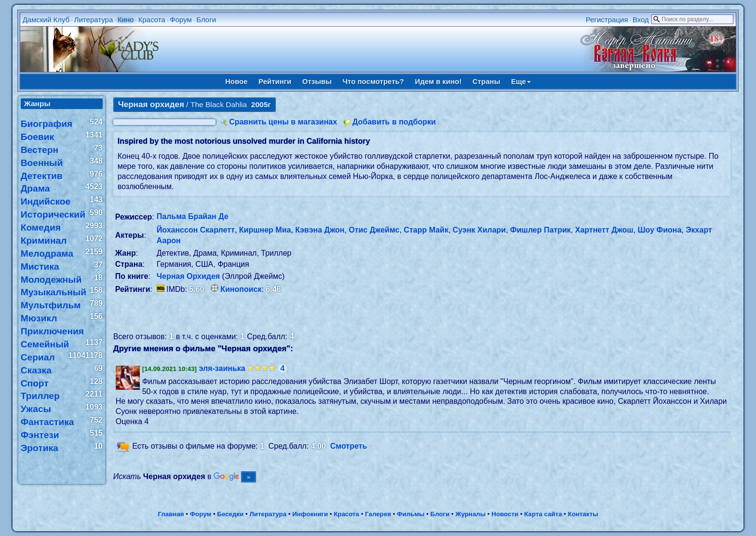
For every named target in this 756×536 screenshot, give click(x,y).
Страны (486, 81)
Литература (94, 20)
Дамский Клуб (46, 20)
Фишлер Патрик (540, 230)
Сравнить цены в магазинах (283, 122)
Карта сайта (543, 514)
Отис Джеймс (374, 230)
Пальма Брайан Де (193, 216)
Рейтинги (275, 81)
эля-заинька (222, 368)
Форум (181, 20)
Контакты (583, 514)
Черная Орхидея (188, 276)
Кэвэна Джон (320, 230)
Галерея (378, 514)
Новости (505, 514)
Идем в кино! (438, 81)
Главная (171, 514)
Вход (641, 20)
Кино (126, 20)
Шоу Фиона (659, 230)
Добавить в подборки (394, 122)
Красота (152, 20)
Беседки (230, 514)
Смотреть (349, 446)
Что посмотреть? (373, 81)
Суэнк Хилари (479, 230)
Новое (236, 81)
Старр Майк (426, 230)
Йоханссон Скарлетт (196, 230)
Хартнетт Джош (604, 230)
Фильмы (411, 514)
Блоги (206, 20)
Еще (521, 81)
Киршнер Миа (265, 230)
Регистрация (607, 20)
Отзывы (317, 81)
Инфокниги (310, 514)
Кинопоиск (241, 289)
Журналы (470, 514)
